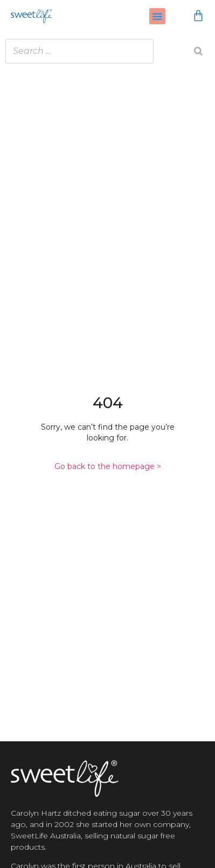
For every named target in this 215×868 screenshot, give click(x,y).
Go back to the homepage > (108, 466)
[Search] (198, 51)
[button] (157, 16)
